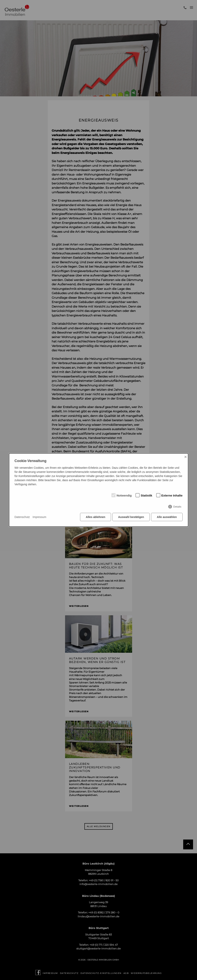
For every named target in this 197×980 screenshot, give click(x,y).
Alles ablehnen (96, 517)
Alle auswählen (167, 517)
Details (177, 507)
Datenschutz (22, 517)
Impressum (39, 517)
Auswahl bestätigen (131, 517)
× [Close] (186, 457)
